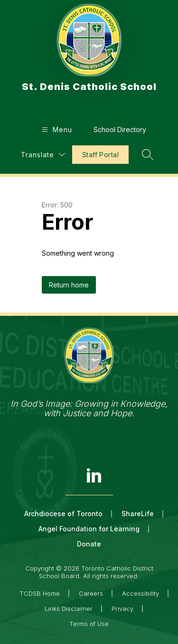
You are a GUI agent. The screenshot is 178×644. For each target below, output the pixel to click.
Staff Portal (100, 155)
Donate (89, 544)
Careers (91, 593)
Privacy (122, 608)
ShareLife (138, 514)
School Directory (120, 130)
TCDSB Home (40, 593)
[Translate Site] (43, 155)
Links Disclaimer (69, 608)
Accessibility (141, 593)
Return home (69, 285)
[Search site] (148, 154)
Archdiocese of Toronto (63, 514)
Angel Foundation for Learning (89, 529)
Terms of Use (89, 624)
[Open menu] (56, 130)
